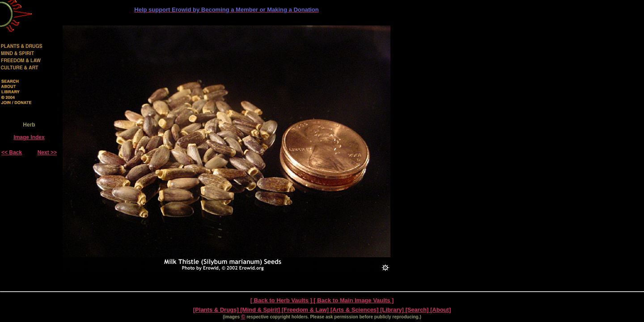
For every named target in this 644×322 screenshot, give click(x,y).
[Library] (393, 310)
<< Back (12, 153)
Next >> (47, 153)
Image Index (29, 137)
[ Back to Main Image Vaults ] (354, 300)
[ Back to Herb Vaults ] (282, 300)
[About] (441, 310)
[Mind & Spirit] (261, 310)
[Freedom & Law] (306, 310)
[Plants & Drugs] (217, 310)
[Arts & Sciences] (355, 310)
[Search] (418, 310)
